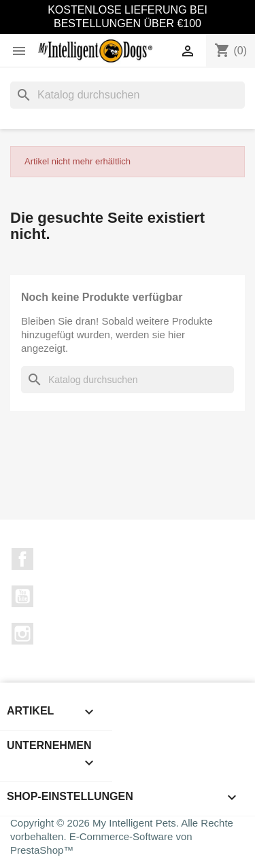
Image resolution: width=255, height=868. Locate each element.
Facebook (22, 559)
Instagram (22, 634)
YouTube (22, 596)
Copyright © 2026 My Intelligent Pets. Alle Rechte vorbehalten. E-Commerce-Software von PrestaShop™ (122, 836)
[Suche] (128, 95)
